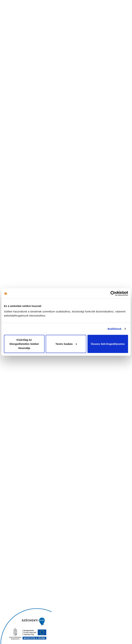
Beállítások (114, 329)
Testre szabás (66, 344)
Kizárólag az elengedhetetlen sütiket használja (24, 344)
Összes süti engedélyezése (108, 344)
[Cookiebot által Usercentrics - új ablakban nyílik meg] (113, 294)
